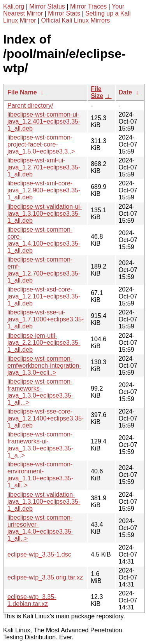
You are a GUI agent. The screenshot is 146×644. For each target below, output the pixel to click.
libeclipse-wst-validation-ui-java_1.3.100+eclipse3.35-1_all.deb (45, 214)
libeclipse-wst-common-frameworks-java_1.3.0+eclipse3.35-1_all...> (40, 392)
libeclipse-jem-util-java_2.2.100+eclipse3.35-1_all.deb (44, 343)
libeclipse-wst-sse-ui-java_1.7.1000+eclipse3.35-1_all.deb (46, 319)
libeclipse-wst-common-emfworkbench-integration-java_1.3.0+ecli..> (44, 366)
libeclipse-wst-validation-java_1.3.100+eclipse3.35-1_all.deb (44, 502)
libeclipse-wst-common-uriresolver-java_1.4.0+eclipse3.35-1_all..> (40, 528)
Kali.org (14, 6)
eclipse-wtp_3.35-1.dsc (39, 554)
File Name (22, 92)
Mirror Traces (88, 6)
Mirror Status (47, 6)
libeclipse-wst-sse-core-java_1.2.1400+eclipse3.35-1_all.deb (46, 418)
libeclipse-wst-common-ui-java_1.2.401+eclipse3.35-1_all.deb (44, 121)
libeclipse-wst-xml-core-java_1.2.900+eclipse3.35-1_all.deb (44, 190)
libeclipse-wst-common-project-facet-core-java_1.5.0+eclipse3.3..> (41, 144)
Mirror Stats (64, 13)
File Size (97, 92)
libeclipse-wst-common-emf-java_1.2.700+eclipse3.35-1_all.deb (44, 270)
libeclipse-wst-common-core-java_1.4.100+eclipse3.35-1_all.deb (44, 240)
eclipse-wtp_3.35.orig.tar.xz (45, 577)
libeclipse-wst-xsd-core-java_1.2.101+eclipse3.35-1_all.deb (44, 296)
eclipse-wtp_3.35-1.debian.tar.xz (32, 600)
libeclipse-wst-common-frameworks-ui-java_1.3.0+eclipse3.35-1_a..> (40, 445)
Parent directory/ (30, 106)
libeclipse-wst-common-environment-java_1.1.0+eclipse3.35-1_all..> (40, 475)
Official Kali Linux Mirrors (76, 20)
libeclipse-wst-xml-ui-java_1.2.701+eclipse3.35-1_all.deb (44, 167)
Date (126, 92)
